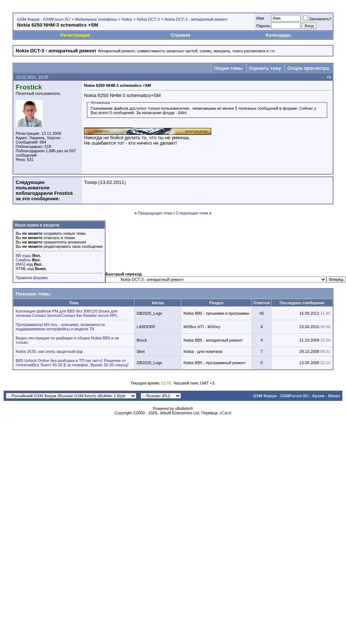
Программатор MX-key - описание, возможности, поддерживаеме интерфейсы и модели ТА (61, 327)
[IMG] (21, 264)
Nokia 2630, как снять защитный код (49, 351)
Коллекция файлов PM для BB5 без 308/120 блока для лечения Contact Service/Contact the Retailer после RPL (67, 313)
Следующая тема (192, 213)
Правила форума (32, 278)
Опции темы (228, 68)
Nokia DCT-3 (148, 19)
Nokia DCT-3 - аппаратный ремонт (196, 19)
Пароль (263, 26)
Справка (181, 35)
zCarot (225, 413)
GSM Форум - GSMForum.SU (44, 19)
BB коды (23, 255)
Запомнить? (317, 19)
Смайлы (23, 260)
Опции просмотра (308, 68)
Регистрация (75, 35)
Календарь (278, 35)
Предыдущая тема (155, 213)
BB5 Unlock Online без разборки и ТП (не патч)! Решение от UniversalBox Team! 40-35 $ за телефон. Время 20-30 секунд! (72, 363)
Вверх (334, 396)
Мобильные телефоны (96, 19)
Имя (260, 18)
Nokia (127, 19)
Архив (318, 396)
